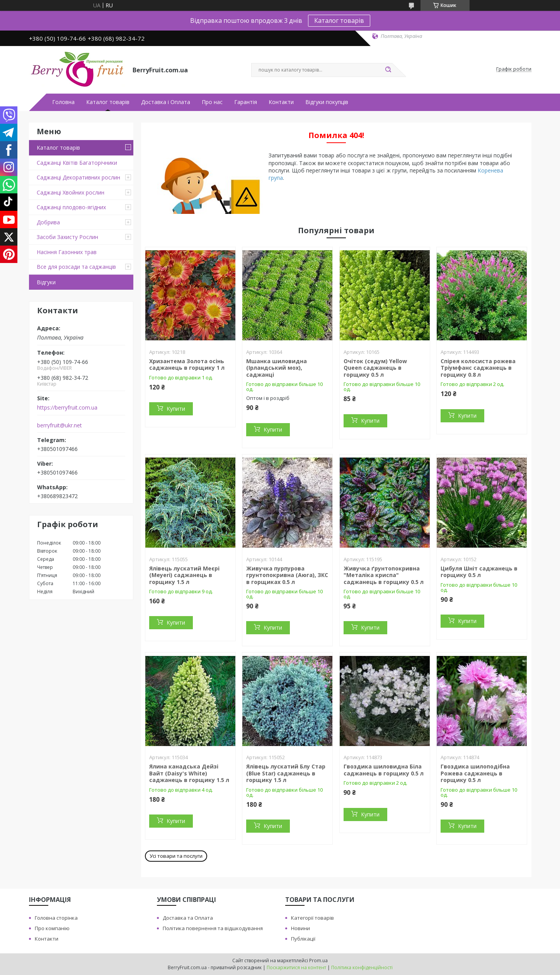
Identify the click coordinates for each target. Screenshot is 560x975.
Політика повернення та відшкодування (213, 928)
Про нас (212, 102)
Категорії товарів (312, 918)
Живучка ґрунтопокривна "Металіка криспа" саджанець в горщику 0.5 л (384, 575)
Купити (176, 409)
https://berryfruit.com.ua (67, 408)
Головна (63, 102)
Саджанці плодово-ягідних (71, 207)
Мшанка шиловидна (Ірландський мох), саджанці (277, 368)
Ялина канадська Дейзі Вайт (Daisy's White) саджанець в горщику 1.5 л (189, 773)
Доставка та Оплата (188, 918)
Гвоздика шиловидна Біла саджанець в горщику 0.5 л (384, 770)
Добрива (48, 222)
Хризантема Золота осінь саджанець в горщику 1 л (187, 365)
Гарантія (246, 102)
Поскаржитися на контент (296, 967)
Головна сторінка (56, 918)
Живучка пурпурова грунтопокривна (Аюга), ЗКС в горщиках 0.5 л (287, 575)
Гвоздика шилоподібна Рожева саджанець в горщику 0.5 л (475, 773)
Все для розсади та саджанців (76, 267)
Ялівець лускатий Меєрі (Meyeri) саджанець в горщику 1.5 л (184, 575)
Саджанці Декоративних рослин (78, 177)
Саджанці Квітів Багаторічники (77, 163)
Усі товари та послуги (176, 856)
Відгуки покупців (327, 102)
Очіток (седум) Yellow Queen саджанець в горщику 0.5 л (375, 368)
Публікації (303, 939)
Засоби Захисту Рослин (67, 237)
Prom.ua (318, 960)
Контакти (281, 102)
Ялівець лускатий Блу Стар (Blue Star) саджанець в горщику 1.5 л (286, 773)
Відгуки (46, 282)
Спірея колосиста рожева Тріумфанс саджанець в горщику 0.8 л (478, 368)
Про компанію (52, 928)
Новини (300, 928)
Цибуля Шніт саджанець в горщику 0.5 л (479, 572)
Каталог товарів (339, 20)
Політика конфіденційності (362, 967)
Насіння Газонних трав (67, 252)
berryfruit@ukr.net (60, 425)
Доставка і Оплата (166, 102)
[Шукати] (388, 70)
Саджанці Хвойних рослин (71, 192)
